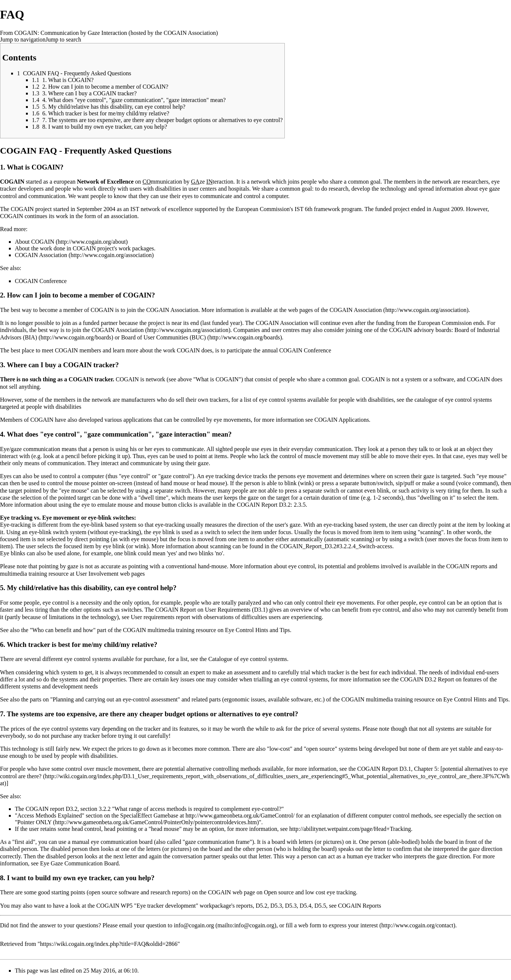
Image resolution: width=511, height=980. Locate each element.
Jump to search (63, 40)
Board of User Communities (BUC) (164, 337)
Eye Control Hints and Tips (258, 630)
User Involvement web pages (110, 574)
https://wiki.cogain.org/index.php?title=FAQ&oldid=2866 (109, 944)
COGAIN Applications (342, 420)
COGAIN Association (41, 255)
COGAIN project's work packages (113, 248)
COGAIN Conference (41, 281)
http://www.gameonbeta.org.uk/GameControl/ (240, 815)
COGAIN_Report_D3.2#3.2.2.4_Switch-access (336, 546)
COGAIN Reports (360, 906)
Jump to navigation (23, 40)
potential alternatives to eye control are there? (254, 772)
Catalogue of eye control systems (248, 659)
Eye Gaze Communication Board (79, 863)
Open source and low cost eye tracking (310, 892)
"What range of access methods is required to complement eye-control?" (198, 809)
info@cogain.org (194, 925)
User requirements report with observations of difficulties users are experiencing (226, 617)
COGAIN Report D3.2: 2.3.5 (271, 505)
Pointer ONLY (34, 822)
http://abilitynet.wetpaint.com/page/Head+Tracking (350, 829)
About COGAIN (34, 242)
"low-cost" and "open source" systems (312, 749)
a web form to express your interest (336, 925)
